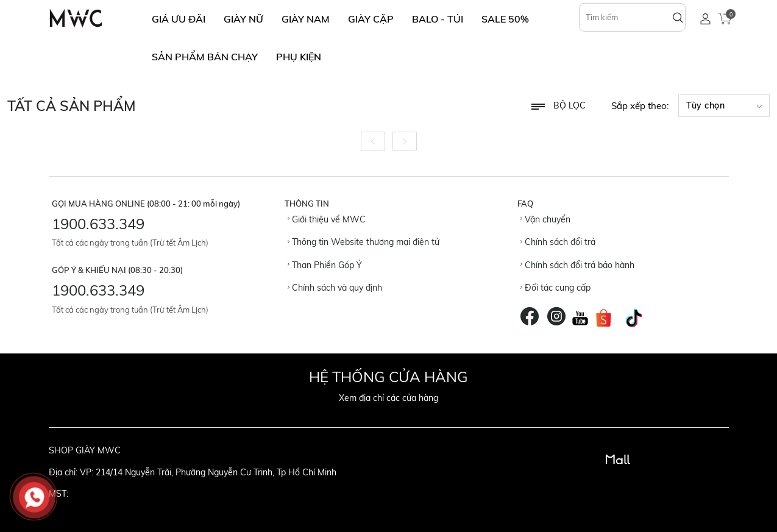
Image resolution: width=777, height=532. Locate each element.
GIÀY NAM (306, 19)
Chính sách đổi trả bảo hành (577, 265)
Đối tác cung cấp (555, 288)
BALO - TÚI (438, 19)
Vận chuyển (545, 219)
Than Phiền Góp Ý (325, 265)
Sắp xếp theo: (640, 106)
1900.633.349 (98, 224)
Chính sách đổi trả (558, 242)
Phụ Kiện (299, 57)
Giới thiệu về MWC (327, 219)
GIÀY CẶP (371, 19)
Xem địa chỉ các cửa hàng (388, 398)
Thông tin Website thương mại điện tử (364, 242)
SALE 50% (505, 19)
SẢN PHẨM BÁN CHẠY (205, 57)
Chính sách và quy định (335, 288)
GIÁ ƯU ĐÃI (179, 19)
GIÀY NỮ (243, 19)
